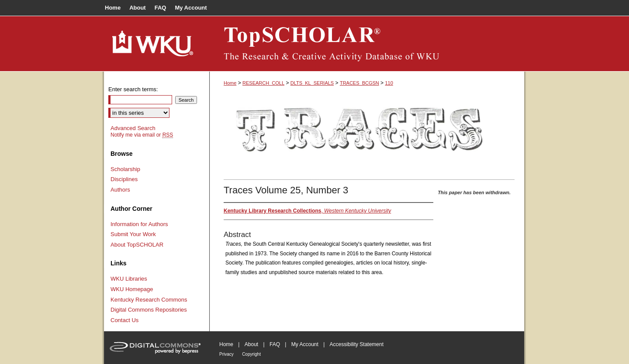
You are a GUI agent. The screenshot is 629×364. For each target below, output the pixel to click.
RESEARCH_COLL (263, 83)
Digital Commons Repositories (149, 310)
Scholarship (125, 169)
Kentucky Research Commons (149, 300)
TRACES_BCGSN (359, 83)
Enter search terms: (133, 89)
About (251, 344)
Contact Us (124, 320)
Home (230, 83)
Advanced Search (133, 128)
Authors (120, 190)
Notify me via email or (142, 135)
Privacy (226, 354)
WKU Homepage (132, 289)
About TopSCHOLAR (137, 245)
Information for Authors (139, 224)
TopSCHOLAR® (367, 44)
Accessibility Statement (357, 344)
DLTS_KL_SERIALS (312, 83)
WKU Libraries (129, 279)
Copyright (251, 354)
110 (389, 83)
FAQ (275, 344)
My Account (305, 344)
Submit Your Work (133, 234)
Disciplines (124, 179)
